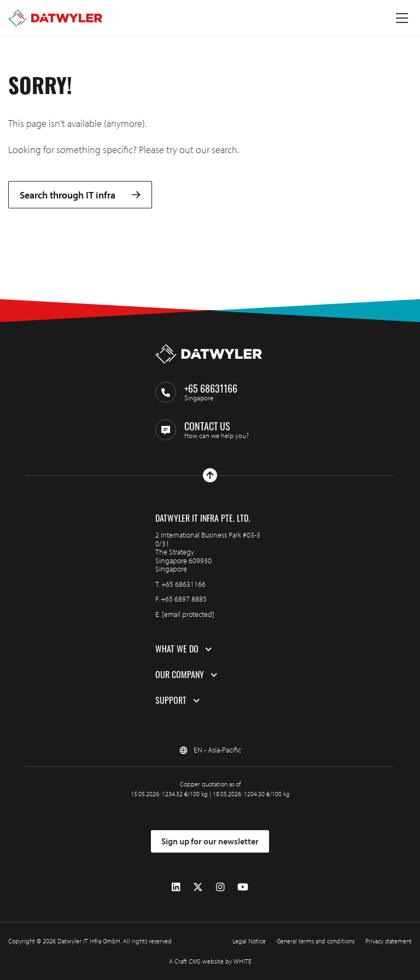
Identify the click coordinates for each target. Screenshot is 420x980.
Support (171, 701)
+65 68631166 (183, 584)
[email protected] (188, 614)
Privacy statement (389, 941)
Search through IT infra (80, 195)
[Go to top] (210, 475)
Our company (180, 675)
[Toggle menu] (402, 18)
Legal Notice (249, 941)
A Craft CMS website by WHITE (210, 961)
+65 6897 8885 (184, 599)
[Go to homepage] (55, 18)
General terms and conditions (316, 941)
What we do (177, 649)
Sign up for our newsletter (210, 841)
